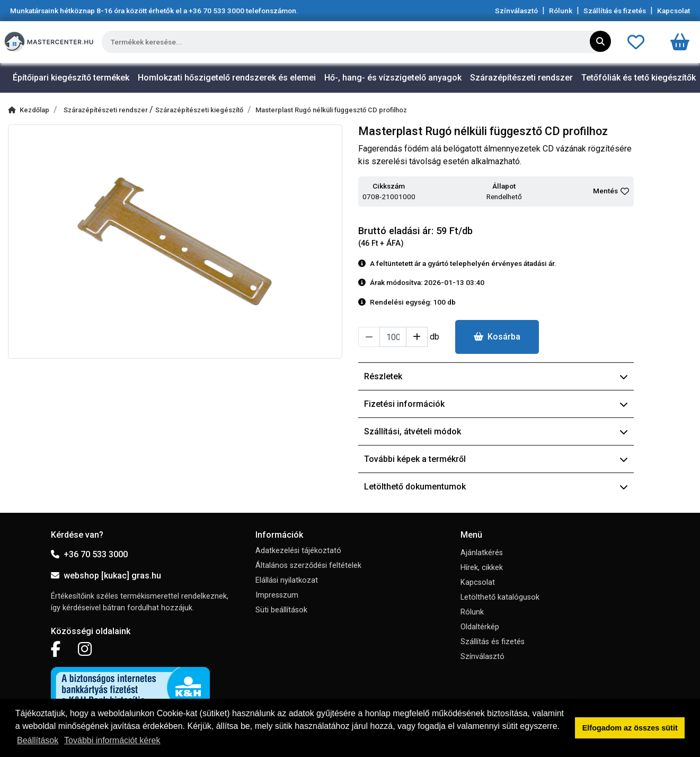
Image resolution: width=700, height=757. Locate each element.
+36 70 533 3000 (89, 554)
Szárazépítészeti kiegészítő (199, 110)
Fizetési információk (496, 404)
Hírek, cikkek (482, 568)
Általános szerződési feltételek (308, 565)
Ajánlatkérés (482, 553)
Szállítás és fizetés (615, 11)
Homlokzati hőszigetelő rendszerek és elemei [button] (227, 78)
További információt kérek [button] (112, 740)
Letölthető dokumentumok (496, 487)
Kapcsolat (674, 11)
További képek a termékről (496, 459)
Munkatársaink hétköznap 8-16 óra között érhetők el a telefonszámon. (154, 11)
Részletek (496, 376)
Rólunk (561, 11)
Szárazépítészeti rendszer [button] (521, 78)
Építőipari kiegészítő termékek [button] (71, 78)
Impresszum (277, 595)
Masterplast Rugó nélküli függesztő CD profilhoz (331, 110)
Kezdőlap (29, 110)
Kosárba (497, 337)
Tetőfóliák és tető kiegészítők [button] (639, 78)
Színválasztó (516, 11)
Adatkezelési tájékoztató (298, 551)
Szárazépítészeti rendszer (107, 110)
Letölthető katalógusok (500, 597)
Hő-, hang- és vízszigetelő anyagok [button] (393, 78)
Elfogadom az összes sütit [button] (630, 728)
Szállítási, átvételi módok (496, 431)
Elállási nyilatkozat (287, 580)
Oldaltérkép (480, 627)
